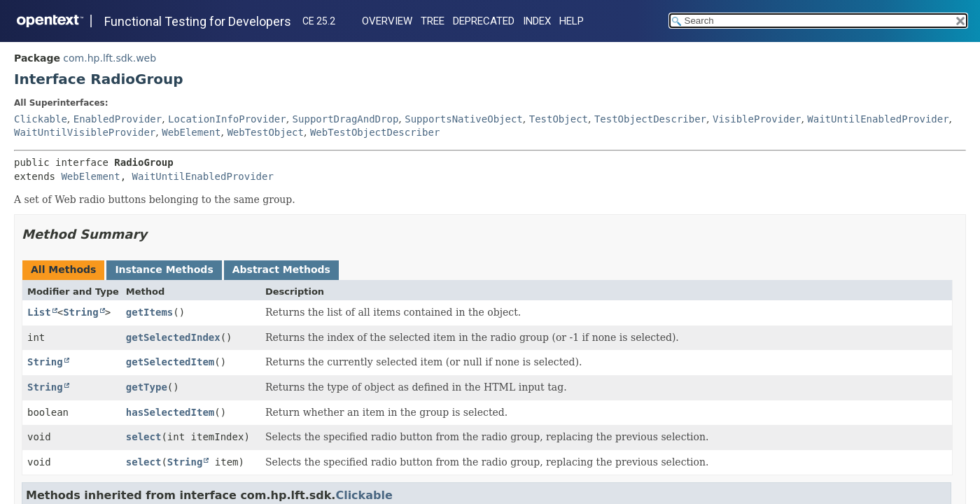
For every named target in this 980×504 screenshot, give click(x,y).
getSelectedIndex (173, 337)
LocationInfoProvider (227, 119)
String (81, 312)
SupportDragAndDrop (346, 119)
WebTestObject (265, 132)
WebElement (191, 132)
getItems (149, 312)
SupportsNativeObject (464, 119)
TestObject (559, 119)
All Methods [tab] (63, 269)
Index (537, 21)
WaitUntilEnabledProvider (878, 119)
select (144, 437)
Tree (433, 21)
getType (147, 387)
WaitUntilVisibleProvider (85, 132)
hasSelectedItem (170, 412)
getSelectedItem (170, 362)
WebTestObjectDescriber (375, 132)
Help (572, 21)
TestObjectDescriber (650, 119)
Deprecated (484, 21)
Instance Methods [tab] (164, 269)
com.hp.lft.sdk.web (110, 58)
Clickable (41, 119)
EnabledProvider (118, 119)
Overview (387, 21)
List (39, 312)
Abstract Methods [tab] (281, 269)
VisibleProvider (757, 119)
